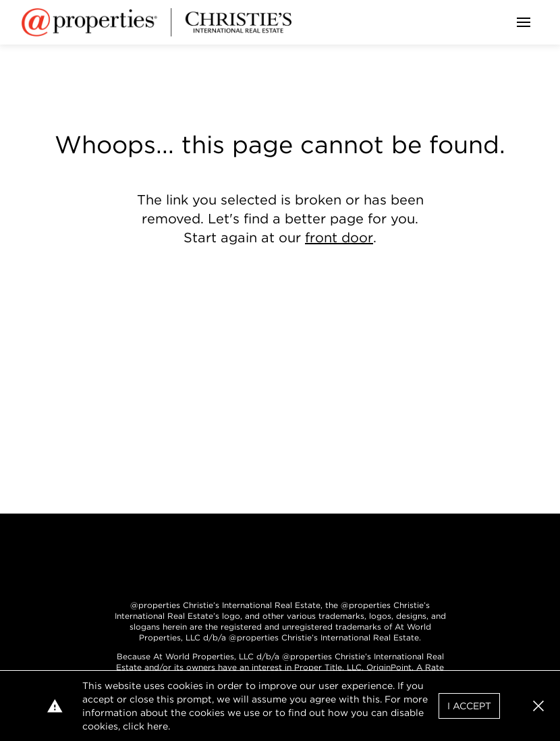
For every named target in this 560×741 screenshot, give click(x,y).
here (158, 726)
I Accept (469, 706)
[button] (538, 706)
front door (339, 238)
